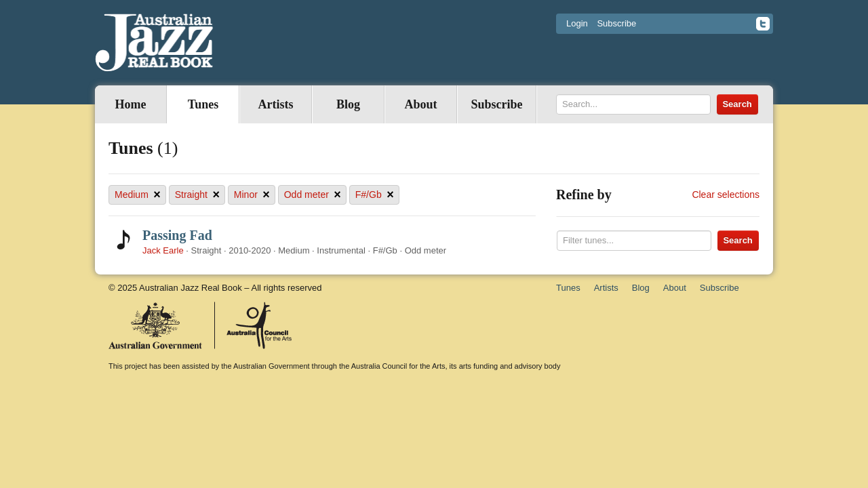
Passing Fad (177, 235)
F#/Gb (375, 195)
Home (131, 104)
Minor (252, 195)
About (420, 104)
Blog (348, 104)
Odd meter (313, 195)
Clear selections (726, 195)
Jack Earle (163, 250)
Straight (197, 195)
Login (577, 23)
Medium (138, 195)
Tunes (203, 104)
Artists (276, 104)
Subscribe (616, 23)
